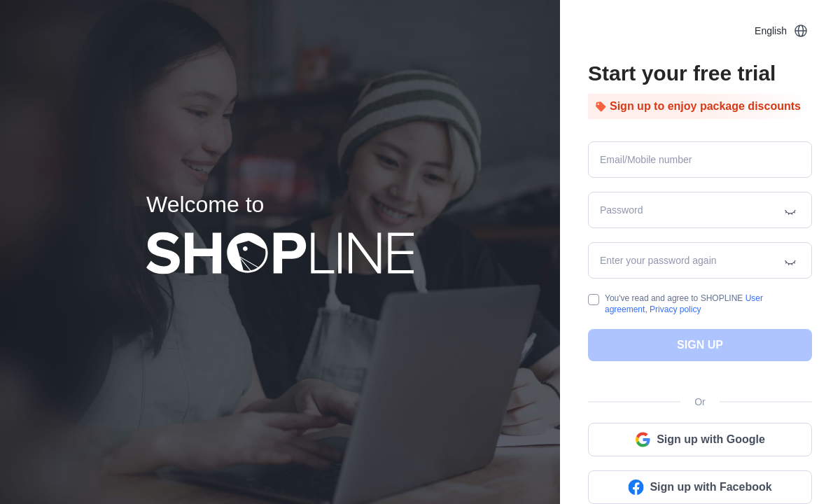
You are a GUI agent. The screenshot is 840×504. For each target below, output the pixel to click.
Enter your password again (658, 260)
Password (621, 210)
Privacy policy (675, 309)
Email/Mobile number (646, 160)
